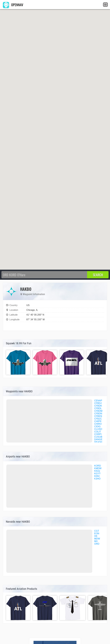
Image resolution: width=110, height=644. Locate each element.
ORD (97, 544)
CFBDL (98, 408)
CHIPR (98, 421)
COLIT (98, 432)
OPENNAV (13, 5)
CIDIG (97, 426)
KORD (98, 466)
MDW (97, 539)
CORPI (98, 434)
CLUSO (98, 429)
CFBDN (98, 414)
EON (97, 533)
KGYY (97, 474)
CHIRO (98, 424)
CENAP (98, 401)
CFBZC (98, 419)
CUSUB (98, 437)
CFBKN (98, 416)
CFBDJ (98, 403)
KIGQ (97, 471)
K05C (97, 476)
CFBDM (98, 411)
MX (96, 541)
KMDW (98, 468)
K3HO (97, 479)
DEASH (98, 442)
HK (96, 536)
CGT (97, 531)
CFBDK (98, 406)
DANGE (98, 439)
